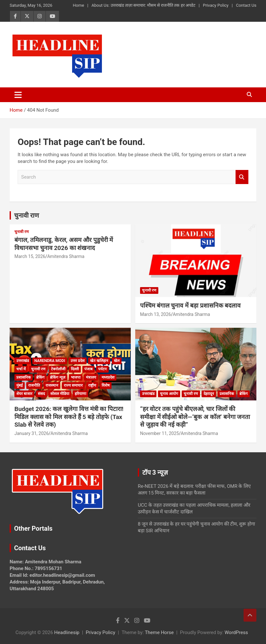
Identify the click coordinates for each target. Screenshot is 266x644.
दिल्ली (75, 369)
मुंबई (20, 385)
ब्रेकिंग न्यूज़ (58, 377)
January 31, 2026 (32, 433)
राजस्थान (52, 385)
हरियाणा (80, 394)
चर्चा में (21, 369)
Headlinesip (67, 632)
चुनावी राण (26, 215)
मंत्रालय (91, 377)
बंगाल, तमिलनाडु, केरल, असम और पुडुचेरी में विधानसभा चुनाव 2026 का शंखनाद (64, 244)
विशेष (106, 385)
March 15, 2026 (30, 256)
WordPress (236, 632)
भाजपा (76, 377)
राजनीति (34, 385)
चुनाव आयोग (169, 394)
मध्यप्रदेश (108, 377)
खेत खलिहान (99, 361)
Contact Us (246, 5)
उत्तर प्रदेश (78, 361)
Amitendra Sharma (66, 256)
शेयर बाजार (24, 394)
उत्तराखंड (23, 361)
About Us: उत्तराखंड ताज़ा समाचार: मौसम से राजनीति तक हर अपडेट (143, 5)
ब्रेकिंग (40, 377)
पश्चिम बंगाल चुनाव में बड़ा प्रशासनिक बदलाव (190, 306)
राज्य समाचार (73, 385)
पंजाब (88, 369)
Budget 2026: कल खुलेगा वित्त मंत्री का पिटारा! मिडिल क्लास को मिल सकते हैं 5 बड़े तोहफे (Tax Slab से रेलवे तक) (69, 417)
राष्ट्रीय (92, 385)
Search (242, 177)
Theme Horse (159, 632)
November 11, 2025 (159, 433)
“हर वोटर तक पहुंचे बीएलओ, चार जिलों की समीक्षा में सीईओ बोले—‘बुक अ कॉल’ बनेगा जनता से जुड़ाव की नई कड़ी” (195, 417)
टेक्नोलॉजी (58, 369)
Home (78, 5)
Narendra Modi (50, 361)
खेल (117, 361)
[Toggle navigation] (18, 95)
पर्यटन (102, 369)
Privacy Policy (216, 5)
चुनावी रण (22, 232)
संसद (41, 394)
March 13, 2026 (155, 314)
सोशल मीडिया (60, 394)
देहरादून (209, 394)
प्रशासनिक (24, 377)
